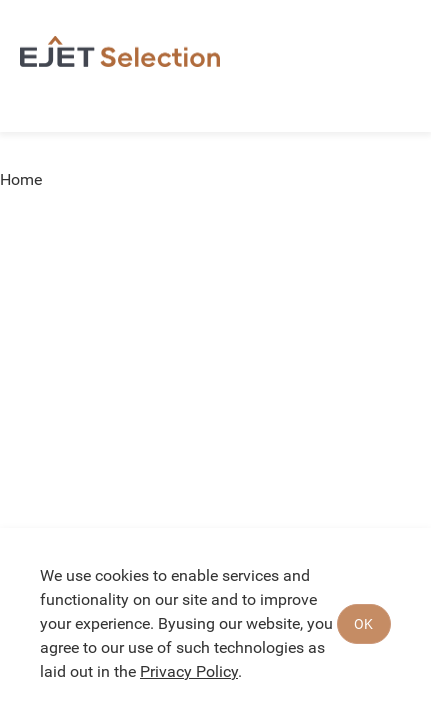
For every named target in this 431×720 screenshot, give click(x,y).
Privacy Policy (189, 671)
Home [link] (21, 180)
